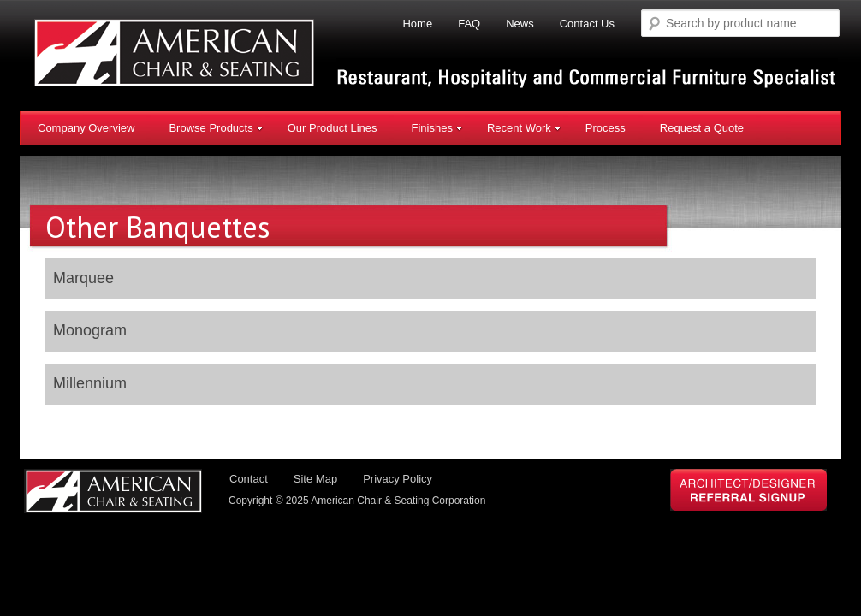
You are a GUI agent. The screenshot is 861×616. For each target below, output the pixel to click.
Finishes (436, 128)
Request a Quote (702, 128)
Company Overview (86, 128)
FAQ (469, 24)
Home (417, 24)
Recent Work (524, 128)
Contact (249, 479)
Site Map (315, 479)
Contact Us (587, 24)
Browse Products (216, 128)
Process (606, 128)
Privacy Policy (398, 479)
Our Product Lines (333, 128)
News (520, 24)
